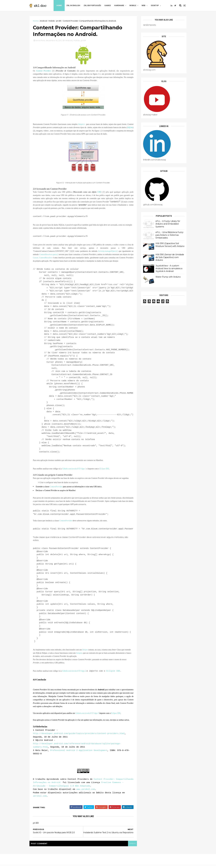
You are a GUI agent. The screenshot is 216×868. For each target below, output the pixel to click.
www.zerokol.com (86, 785)
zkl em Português (92, 5)
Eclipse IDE (104, 469)
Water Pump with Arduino (168, 277)
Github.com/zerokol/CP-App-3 (87, 712)
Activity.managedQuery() (108, 251)
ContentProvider (56, 487)
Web (143, 5)
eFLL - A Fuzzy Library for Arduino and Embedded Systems (168, 224)
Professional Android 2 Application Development (79, 748)
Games (108, 5)
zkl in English (73, 5)
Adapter (79, 652)
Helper (85, 649)
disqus (132, 839)
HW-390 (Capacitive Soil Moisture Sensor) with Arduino (170, 245)
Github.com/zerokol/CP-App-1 (74, 469)
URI (99, 192)
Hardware (119, 5)
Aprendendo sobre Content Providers (68, 776)
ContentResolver (46, 258)
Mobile (133, 5)
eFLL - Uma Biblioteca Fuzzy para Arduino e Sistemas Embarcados (169, 235)
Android (44, 21)
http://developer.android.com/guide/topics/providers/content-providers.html (79, 732)
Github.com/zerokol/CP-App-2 (74, 671)
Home (59, 5)
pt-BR (59, 21)
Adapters (81, 124)
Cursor (35, 258)
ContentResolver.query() (49, 254)
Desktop (155, 5)
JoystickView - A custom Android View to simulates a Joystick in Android (169, 268)
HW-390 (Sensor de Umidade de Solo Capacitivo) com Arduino (170, 257)
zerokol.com (40, 792)
